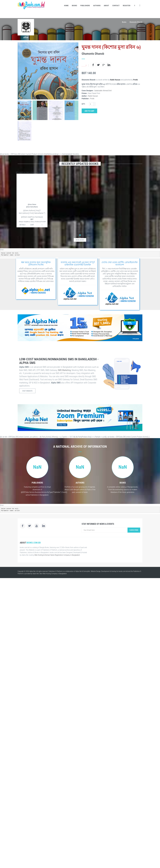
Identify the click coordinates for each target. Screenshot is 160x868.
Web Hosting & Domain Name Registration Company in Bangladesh (57, 555)
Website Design (96, 571)
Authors (97, 6)
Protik (135, 80)
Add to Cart (89, 111)
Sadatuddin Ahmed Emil (103, 91)
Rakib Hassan (115, 80)
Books (75, 6)
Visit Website (27, 391)
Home (66, 6)
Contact (116, 6)
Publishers (85, 6)
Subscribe (134, 530)
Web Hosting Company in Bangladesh (55, 574)
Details (22, 225)
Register (127, 6)
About (106, 6)
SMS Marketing (64, 370)
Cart (32, 225)
